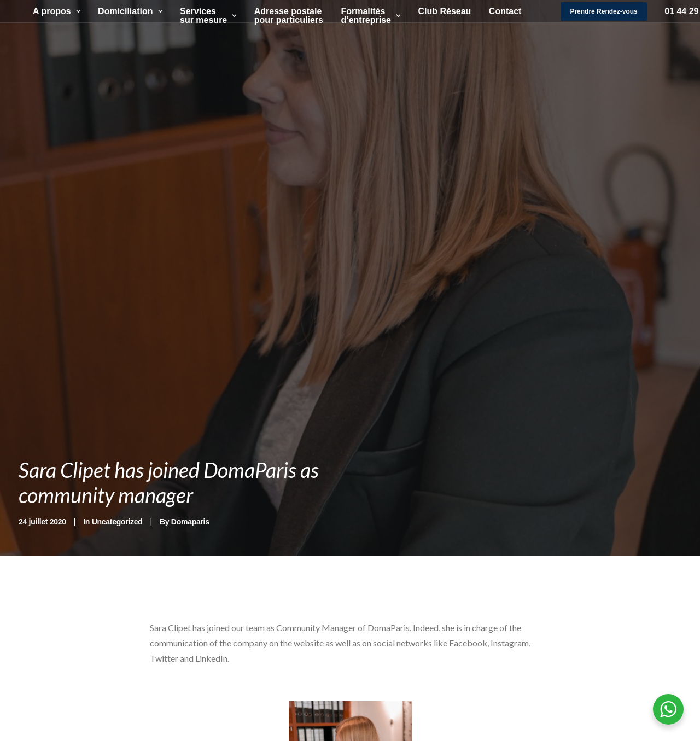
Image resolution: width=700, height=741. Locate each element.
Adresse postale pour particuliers (282, 16)
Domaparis (190, 522)
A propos (50, 11)
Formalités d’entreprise (364, 16)
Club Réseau (438, 11)
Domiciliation (123, 11)
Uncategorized (117, 522)
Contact (499, 11)
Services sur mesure (202, 16)
